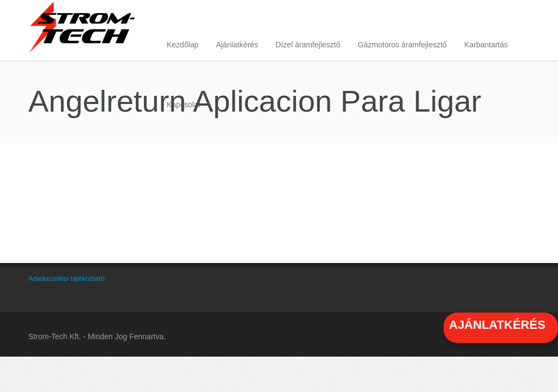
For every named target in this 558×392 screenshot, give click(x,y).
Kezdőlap (183, 45)
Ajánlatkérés (237, 45)
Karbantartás (486, 45)
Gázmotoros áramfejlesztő (402, 45)
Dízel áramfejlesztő (308, 45)
